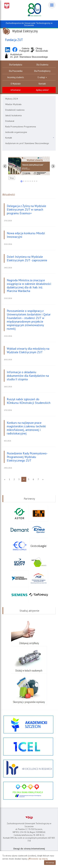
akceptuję (50, 863)
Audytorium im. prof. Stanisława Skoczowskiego (27, 143)
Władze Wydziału (13, 104)
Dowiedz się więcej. (39, 859)
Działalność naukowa (15, 110)
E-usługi (42, 77)
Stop (12, 178)
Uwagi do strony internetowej (29, 849)
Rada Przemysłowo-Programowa (21, 127)
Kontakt (42, 84)
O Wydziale (16, 84)
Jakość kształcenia (13, 115)
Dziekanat (10, 121)
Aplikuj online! (42, 90)
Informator (16, 90)
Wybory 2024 (12, 99)
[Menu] (52, 5)
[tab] (21, 181)
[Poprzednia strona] (5, 479)
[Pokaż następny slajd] (53, 166)
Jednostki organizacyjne (16, 132)
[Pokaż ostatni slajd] (5, 166)
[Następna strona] (43, 479)
